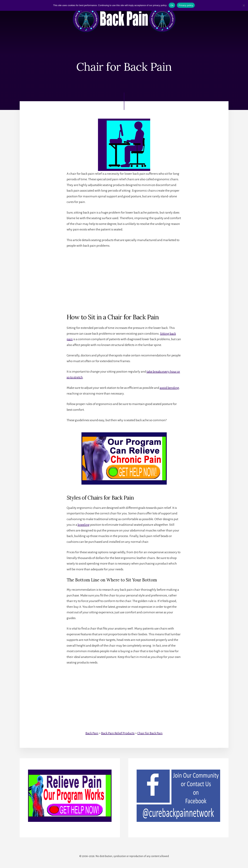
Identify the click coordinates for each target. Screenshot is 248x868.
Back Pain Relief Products (118, 733)
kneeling (84, 525)
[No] (244, 5)
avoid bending (169, 388)
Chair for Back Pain (150, 733)
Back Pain (92, 733)
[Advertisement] (124, 278)
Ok (172, 5)
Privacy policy (186, 5)
